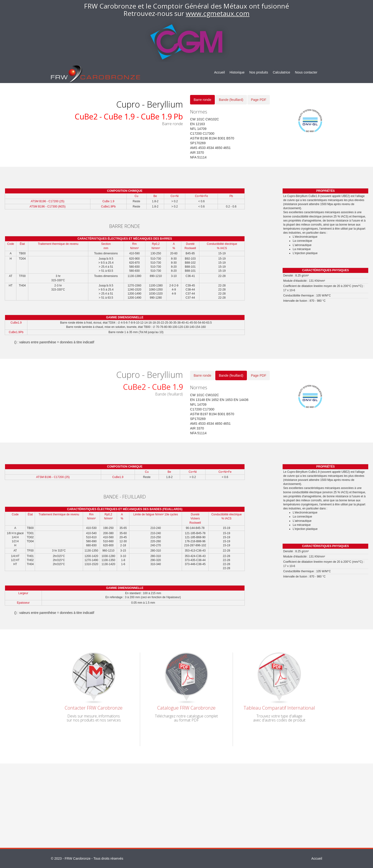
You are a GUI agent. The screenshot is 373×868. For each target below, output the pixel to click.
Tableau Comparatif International (279, 706)
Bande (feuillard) (231, 100)
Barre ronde (202, 100)
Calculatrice (282, 72)
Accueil (219, 72)
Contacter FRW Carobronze (94, 706)
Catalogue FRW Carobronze (186, 706)
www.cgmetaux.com (218, 13)
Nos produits (259, 72)
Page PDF (259, 100)
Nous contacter (306, 72)
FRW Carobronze (78, 858)
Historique (237, 72)
